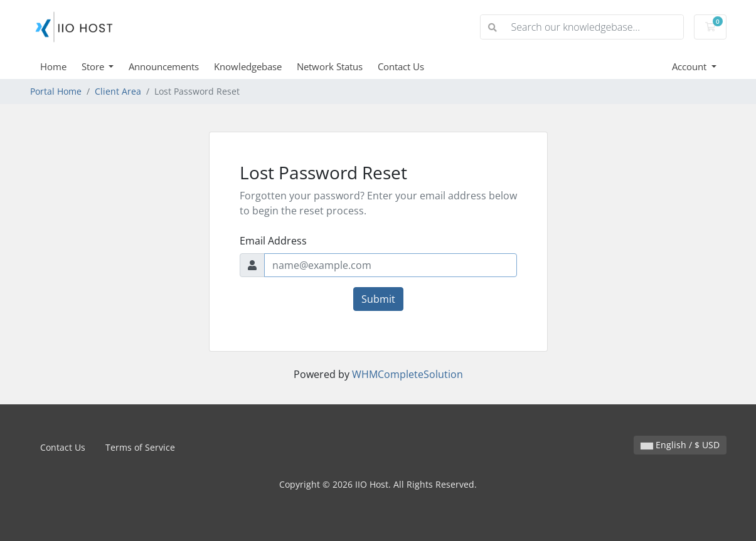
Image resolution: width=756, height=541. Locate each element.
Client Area (118, 91)
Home (53, 66)
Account (690, 66)
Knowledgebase (248, 66)
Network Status (330, 66)
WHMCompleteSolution (407, 374)
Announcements (164, 66)
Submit (378, 299)
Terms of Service (140, 447)
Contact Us (401, 66)
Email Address (273, 241)
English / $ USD (680, 445)
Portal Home (56, 91)
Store (94, 66)
